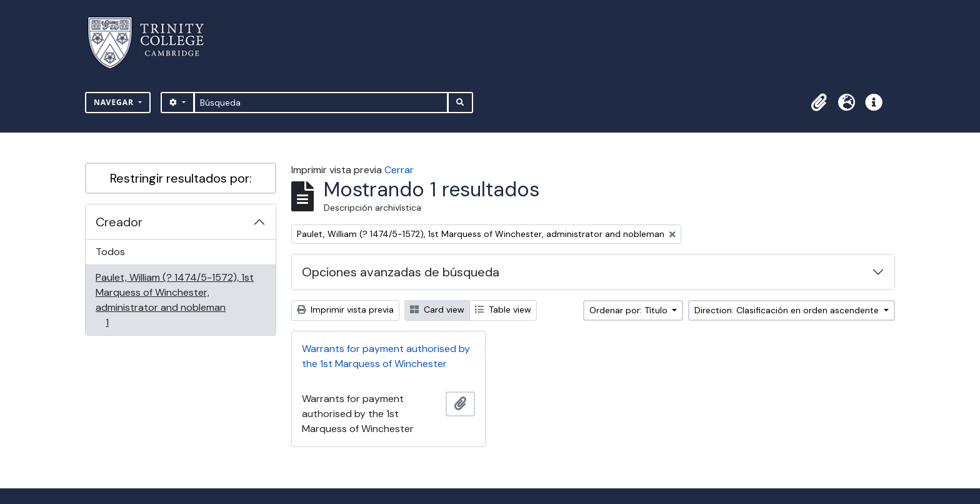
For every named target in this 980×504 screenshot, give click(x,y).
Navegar (115, 102)
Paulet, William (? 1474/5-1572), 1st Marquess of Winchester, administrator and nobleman (174, 300)
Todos (110, 252)
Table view (503, 310)
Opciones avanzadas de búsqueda (401, 272)
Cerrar (399, 170)
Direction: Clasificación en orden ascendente (788, 310)
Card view (437, 310)
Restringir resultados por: (181, 178)
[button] (819, 103)
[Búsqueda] (321, 103)
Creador (119, 222)
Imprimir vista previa (345, 310)
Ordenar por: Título (630, 310)
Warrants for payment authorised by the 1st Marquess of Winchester (386, 356)
